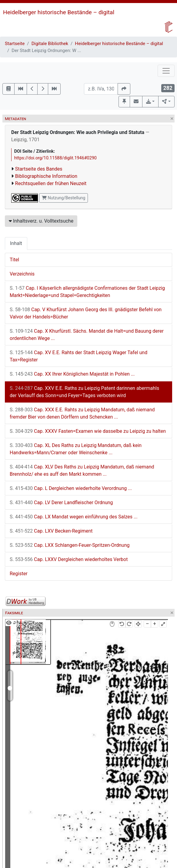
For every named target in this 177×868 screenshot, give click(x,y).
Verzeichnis (22, 274)
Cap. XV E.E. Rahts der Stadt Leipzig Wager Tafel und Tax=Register (78, 356)
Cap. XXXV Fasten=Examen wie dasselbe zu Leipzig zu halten (88, 431)
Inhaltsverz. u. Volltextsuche (41, 221)
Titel (14, 260)
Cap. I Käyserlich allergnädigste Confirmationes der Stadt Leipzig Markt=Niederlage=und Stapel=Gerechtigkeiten (87, 292)
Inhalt (16, 243)
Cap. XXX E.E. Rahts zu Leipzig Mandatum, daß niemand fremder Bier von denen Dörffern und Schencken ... (82, 413)
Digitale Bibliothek (50, 44)
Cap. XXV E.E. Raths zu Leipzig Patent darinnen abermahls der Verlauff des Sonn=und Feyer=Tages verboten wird (84, 392)
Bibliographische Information (46, 176)
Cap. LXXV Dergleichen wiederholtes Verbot (69, 559)
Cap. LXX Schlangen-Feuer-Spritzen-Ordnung (70, 545)
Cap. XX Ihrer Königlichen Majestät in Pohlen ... (72, 374)
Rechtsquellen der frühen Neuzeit (51, 183)
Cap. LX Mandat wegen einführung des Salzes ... (74, 517)
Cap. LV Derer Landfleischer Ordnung (61, 503)
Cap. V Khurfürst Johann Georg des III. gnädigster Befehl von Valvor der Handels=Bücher (86, 313)
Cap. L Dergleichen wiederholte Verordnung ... (71, 488)
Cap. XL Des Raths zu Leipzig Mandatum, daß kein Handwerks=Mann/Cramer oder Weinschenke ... (76, 449)
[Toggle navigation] (166, 71)
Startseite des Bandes (39, 169)
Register (19, 574)
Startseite (15, 44)
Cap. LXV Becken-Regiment (51, 531)
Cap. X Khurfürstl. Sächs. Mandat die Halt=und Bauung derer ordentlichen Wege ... (87, 335)
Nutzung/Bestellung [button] (63, 198)
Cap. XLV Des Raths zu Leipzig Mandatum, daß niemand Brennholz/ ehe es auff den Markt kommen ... (82, 470)
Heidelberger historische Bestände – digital (59, 12)
